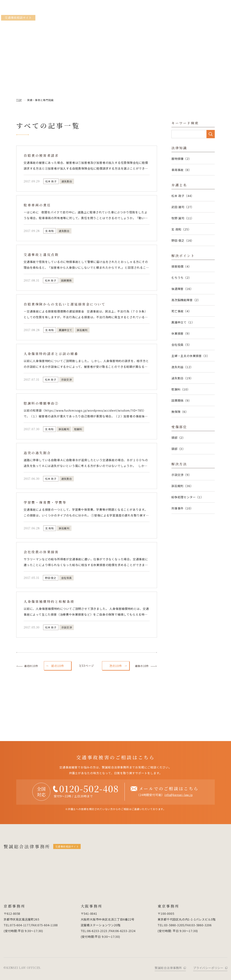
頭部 (178, 438)
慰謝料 (181, 389)
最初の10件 (31, 666)
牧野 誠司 (183, 218)
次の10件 (116, 666)
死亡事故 (181, 311)
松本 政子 (183, 196)
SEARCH (211, 134)
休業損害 (181, 333)
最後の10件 (142, 666)
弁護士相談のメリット (120, 18)
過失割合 (182, 378)
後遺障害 (182, 289)
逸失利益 (182, 367)
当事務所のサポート (91, 18)
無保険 (180, 412)
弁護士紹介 (204, 18)
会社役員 (181, 345)
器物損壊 (181, 159)
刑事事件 (182, 508)
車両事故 (181, 170)
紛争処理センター (188, 497)
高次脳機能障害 (186, 300)
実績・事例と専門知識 (180, 18)
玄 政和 (181, 229)
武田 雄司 (183, 207)
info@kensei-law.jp (178, 800)
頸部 (178, 449)
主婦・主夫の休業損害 (190, 356)
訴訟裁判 (182, 486)
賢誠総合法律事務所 (28, 13)
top (19, 100)
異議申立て (183, 322)
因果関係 (181, 400)
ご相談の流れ (222, 18)
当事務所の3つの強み (150, 18)
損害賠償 (181, 266)
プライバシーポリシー (208, 968)
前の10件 (58, 666)
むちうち (181, 278)
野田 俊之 (183, 240)
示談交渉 (181, 475)
